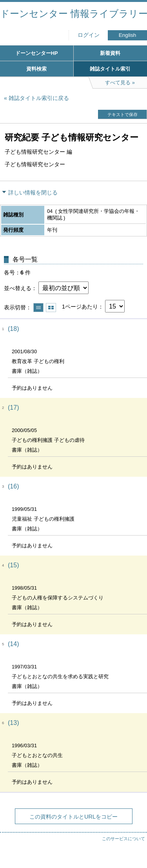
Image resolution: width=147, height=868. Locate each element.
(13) (13, 723)
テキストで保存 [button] (122, 114)
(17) (13, 408)
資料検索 (36, 69)
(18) (13, 329)
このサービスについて (123, 839)
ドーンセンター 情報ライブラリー (73, 14)
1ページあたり (80, 307)
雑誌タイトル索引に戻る (39, 98)
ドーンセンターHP (37, 53)
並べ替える (18, 288)
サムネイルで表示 (51, 308)
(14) (13, 644)
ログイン (89, 35)
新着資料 (110, 53)
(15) (13, 565)
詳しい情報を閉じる (33, 192)
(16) (13, 486)
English (128, 35)
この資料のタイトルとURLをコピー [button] (73, 817)
